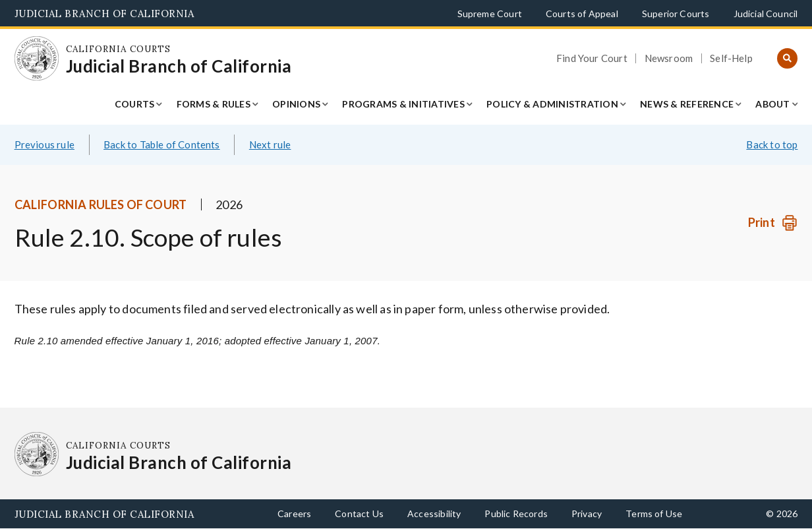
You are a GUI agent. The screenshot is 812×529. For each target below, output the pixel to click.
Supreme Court (490, 14)
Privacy (587, 513)
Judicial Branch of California (104, 14)
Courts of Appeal (582, 14)
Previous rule (44, 144)
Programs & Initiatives (403, 104)
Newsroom (669, 58)
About (772, 104)
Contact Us (359, 513)
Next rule (270, 144)
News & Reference (687, 104)
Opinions (296, 104)
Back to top (772, 144)
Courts (135, 104)
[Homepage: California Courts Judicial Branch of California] (37, 59)
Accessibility (434, 513)
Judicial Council (766, 14)
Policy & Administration (552, 104)
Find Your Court (592, 58)
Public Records (516, 513)
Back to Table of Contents (162, 144)
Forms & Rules (214, 104)
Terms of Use (654, 513)
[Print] (773, 223)
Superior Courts (676, 14)
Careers (294, 513)
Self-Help (731, 58)
